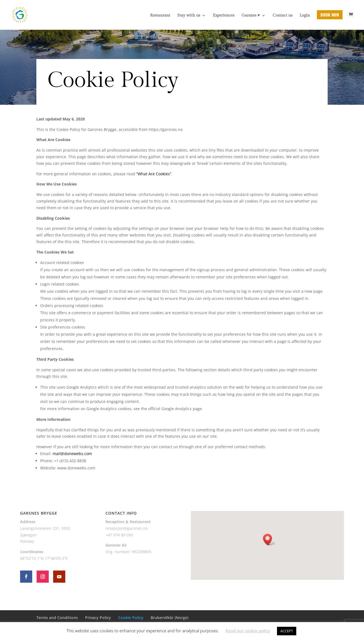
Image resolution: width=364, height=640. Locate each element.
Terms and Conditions (57, 618)
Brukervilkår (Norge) (169, 618)
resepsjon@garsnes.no (127, 528)
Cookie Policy (131, 618)
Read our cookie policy (248, 631)
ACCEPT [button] (287, 631)
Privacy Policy (98, 618)
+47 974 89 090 (119, 535)
